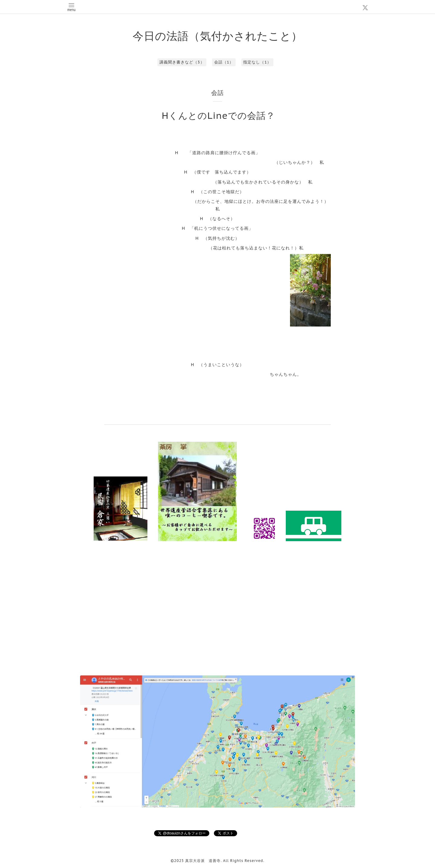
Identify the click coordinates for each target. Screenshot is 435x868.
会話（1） (224, 62)
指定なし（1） (257, 62)
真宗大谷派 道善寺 (203, 861)
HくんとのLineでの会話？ (218, 115)
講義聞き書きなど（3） (182, 62)
